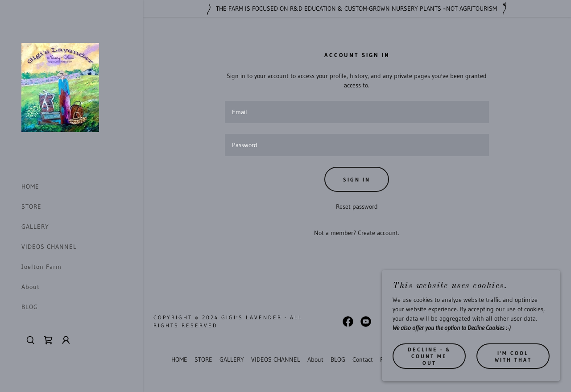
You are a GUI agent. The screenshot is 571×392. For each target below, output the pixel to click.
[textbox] (357, 112)
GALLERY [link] (35, 227)
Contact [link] (363, 359)
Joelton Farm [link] (41, 267)
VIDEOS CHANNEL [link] (49, 247)
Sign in (357, 179)
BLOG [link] (30, 307)
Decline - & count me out (429, 356)
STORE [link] (31, 206)
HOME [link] (30, 186)
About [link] (31, 287)
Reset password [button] (357, 206)
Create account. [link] (379, 233)
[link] (60, 87)
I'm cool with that (513, 356)
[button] (66, 340)
